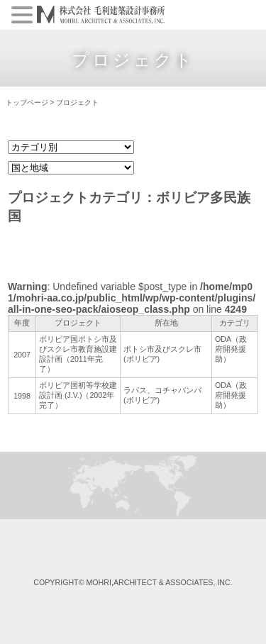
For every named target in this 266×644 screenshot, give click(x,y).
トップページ (27, 102)
